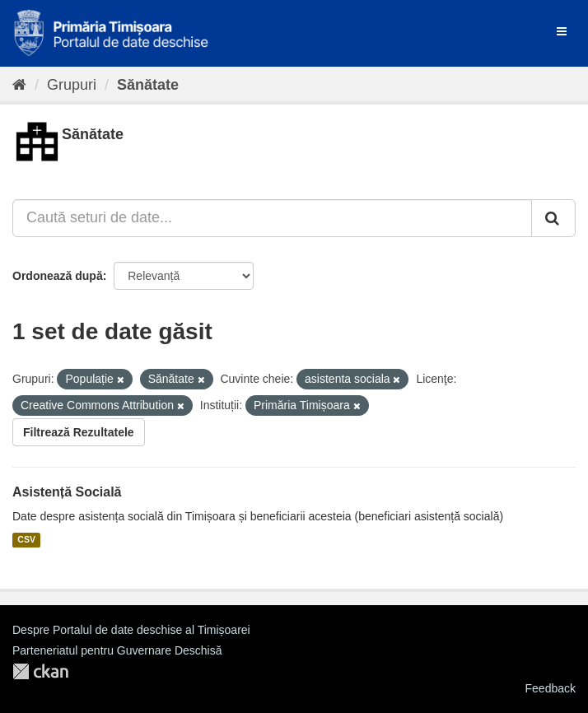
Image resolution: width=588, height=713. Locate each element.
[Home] (19, 85)
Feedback (551, 688)
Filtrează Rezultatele (79, 432)
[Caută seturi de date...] (272, 218)
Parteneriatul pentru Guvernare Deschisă (117, 650)
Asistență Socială (67, 492)
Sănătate (148, 85)
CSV (26, 540)
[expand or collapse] (562, 31)
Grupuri (72, 85)
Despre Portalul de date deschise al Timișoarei (131, 630)
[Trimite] (553, 218)
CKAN (40, 671)
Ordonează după (58, 276)
